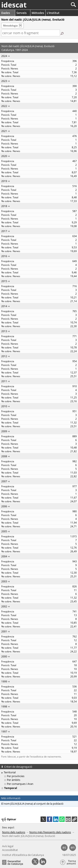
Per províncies (16, 776)
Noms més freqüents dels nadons (50, 832)
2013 (4, 331)
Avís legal (8, 846)
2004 (4, 556)
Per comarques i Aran (20, 784)
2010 (4, 406)
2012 (4, 356)
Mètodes (38, 13)
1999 (4, 681)
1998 (4, 707)
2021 (4, 131)
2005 (4, 531)
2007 (4, 481)
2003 (4, 581)
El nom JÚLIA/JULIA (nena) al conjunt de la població (32, 804)
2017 (4, 231)
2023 (4, 81)
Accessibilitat (10, 850)
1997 (4, 732)
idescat (14, 5)
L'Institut (53, 13)
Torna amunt (71, 862)
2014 (4, 306)
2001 (4, 631)
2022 (4, 106)
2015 (4, 281)
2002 (4, 606)
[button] (74, 819)
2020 (4, 156)
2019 (4, 181)
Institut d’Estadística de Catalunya (23, 855)
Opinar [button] (9, 819)
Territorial (10, 772)
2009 (4, 431)
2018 (4, 206)
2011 (4, 381)
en (73, 847)
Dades (6, 13)
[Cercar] (60, 5)
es (64, 847)
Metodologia (10, 26)
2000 (4, 656)
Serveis (22, 13)
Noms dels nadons (14, 832)
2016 (4, 256)
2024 (4, 56)
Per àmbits (14, 780)
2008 (4, 456)
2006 (4, 506)
